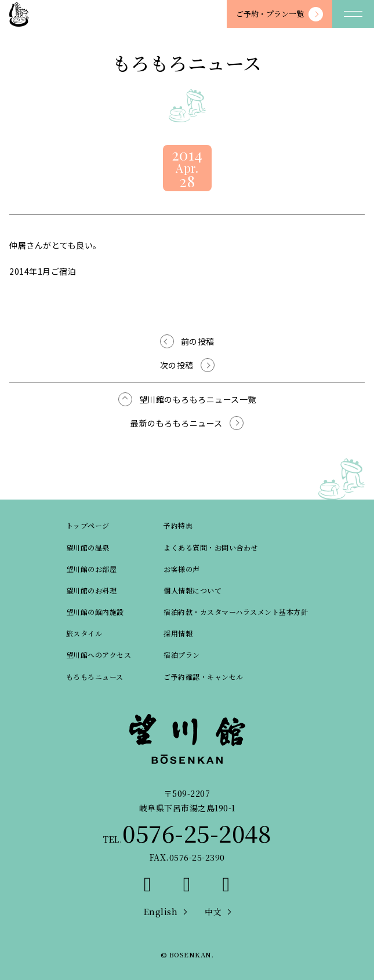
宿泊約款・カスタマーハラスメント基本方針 (236, 612)
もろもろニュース (95, 677)
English (161, 912)
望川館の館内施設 (95, 612)
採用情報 (178, 633)
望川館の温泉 (88, 547)
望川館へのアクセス (99, 655)
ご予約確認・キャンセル (204, 677)
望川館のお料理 (92, 590)
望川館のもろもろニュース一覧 (198, 399)
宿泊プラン (182, 655)
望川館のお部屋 (92, 569)
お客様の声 (182, 569)
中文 (213, 912)
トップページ (88, 525)
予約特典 (178, 525)
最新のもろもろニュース (177, 423)
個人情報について (193, 590)
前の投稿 (198, 341)
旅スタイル (84, 633)
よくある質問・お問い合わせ (211, 547)
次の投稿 (177, 365)
